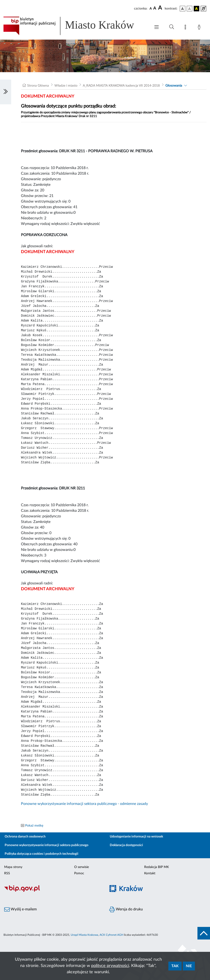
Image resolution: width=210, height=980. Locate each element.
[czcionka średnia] (155, 8)
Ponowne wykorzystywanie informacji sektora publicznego (47, 845)
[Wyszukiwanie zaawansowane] (172, 27)
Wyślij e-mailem (20, 909)
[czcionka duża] (161, 8)
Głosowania (174, 86)
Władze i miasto (66, 86)
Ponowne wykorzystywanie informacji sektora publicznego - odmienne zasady (84, 804)
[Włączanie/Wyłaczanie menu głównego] (157, 28)
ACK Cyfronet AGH (111, 935)
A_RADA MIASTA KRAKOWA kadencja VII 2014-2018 (121, 86)
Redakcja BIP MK (157, 867)
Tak (175, 966)
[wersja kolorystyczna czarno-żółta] (197, 9)
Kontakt (150, 873)
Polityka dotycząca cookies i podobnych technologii (42, 854)
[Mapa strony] (186, 28)
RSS (7, 873)
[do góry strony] (204, 933)
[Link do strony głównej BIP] (75, 26)
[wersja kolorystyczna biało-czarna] (190, 9)
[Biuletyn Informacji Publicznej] (53, 891)
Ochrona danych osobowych (25, 837)
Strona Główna (38, 86)
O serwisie (82, 867)
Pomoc (79, 873)
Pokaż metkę (34, 826)
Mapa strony (13, 867)
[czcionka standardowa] (151, 8)
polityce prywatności (110, 966)
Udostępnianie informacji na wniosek (136, 837)
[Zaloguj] (200, 28)
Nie (189, 966)
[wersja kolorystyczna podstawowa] (183, 9)
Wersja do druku (126, 909)
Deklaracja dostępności (126, 845)
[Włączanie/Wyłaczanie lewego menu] (6, 92)
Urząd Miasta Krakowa (84, 935)
